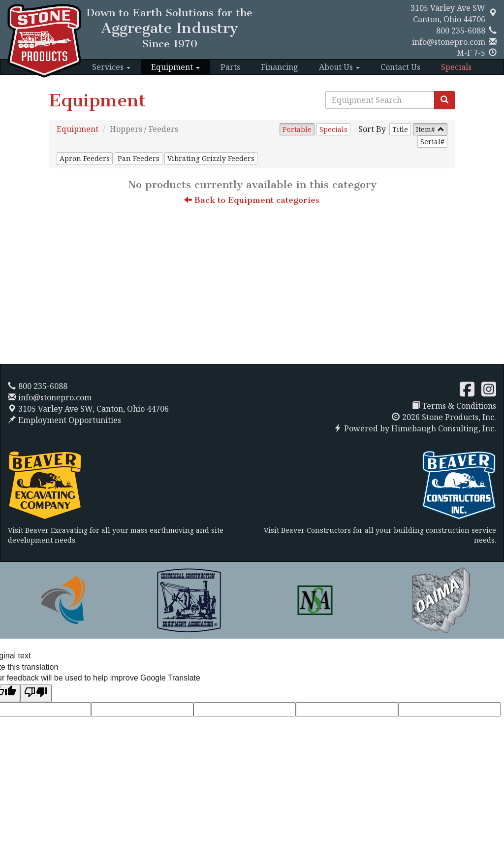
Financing (280, 67)
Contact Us (400, 67)
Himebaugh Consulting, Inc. (444, 428)
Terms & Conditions (454, 406)
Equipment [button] (175, 67)
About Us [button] (339, 67)
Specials (456, 67)
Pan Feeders (139, 158)
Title (400, 129)
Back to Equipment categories (252, 200)
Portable (297, 129)
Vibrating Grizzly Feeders (211, 158)
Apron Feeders (85, 158)
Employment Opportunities (64, 420)
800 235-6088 (461, 31)
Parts (230, 67)
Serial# (432, 142)
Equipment (78, 129)
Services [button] (111, 67)
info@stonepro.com (449, 42)
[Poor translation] (36, 693)
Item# (425, 129)
